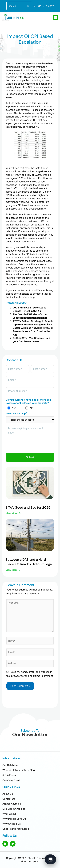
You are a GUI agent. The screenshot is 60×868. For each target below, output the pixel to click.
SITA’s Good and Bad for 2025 (28, 507)
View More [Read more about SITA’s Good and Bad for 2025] (12, 513)
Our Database (10, 765)
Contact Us (9, 799)
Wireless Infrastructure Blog (19, 770)
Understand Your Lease (16, 829)
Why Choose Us (12, 824)
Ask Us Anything (12, 804)
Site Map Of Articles (14, 809)
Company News (11, 780)
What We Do (9, 814)
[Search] (28, 6)
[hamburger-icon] (56, 17)
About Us (8, 794)
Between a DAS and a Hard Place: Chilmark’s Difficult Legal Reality (29, 564)
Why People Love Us (14, 819)
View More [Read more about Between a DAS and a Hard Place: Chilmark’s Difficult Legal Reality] (12, 570)
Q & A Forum (9, 775)
